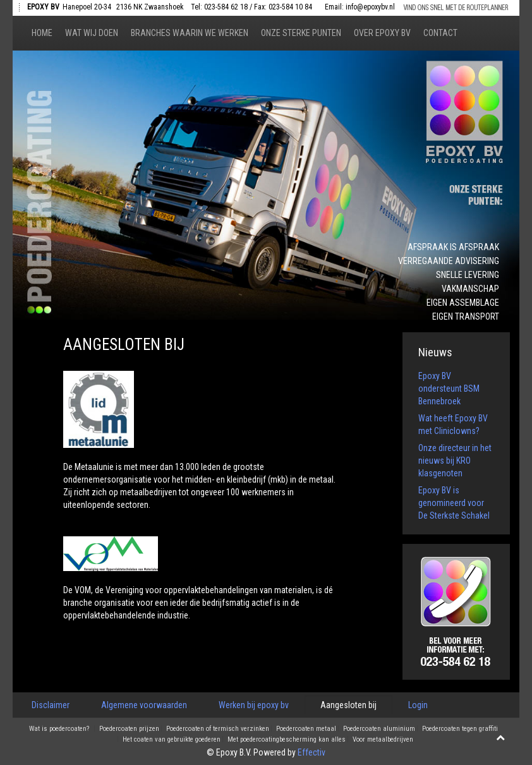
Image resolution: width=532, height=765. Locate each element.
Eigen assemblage (463, 303)
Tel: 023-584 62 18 (219, 7)
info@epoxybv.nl (370, 7)
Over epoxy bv (382, 33)
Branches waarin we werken (190, 33)
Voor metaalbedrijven (383, 740)
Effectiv (311, 752)
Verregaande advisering (449, 261)
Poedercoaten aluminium (379, 729)
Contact (440, 33)
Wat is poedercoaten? (59, 729)
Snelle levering (468, 275)
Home (42, 33)
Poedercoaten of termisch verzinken (218, 729)
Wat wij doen (92, 33)
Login (418, 705)
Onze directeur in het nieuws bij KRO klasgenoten (455, 461)
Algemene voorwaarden (144, 705)
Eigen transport (466, 316)
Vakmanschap (470, 289)
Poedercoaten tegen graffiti (460, 729)
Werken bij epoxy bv (254, 705)
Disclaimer (51, 705)
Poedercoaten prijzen (129, 729)
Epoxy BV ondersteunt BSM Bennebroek (449, 389)
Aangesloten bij (348, 705)
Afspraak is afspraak (453, 247)
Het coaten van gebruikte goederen (172, 740)
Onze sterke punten (301, 33)
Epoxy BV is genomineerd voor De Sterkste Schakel (454, 503)
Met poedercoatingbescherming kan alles (287, 740)
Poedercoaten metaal (306, 729)
